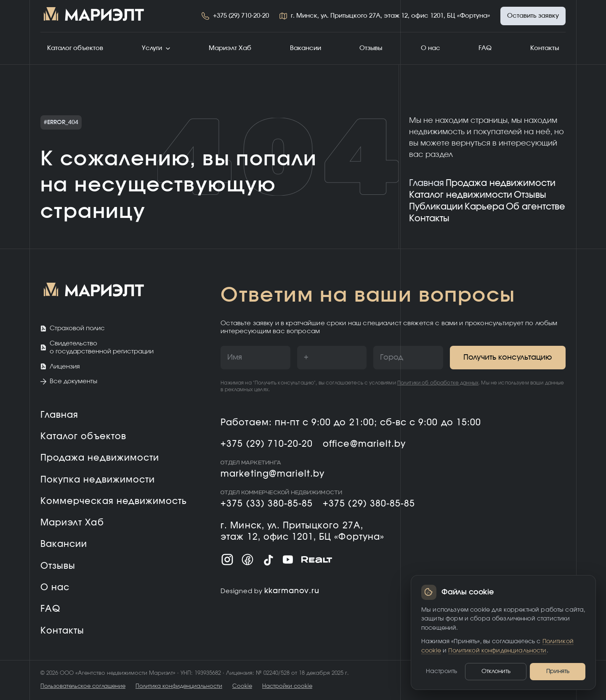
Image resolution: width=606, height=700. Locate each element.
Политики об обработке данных (438, 383)
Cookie (242, 686)
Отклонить (496, 671)
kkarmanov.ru (292, 591)
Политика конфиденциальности (179, 686)
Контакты (545, 48)
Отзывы (371, 48)
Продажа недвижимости (501, 183)
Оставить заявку (533, 16)
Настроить (441, 671)
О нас (431, 48)
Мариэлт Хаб (230, 48)
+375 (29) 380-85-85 (369, 504)
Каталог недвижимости (461, 195)
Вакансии (306, 48)
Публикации (436, 207)
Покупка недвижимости (98, 480)
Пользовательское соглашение (83, 686)
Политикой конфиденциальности (497, 651)
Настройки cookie (287, 686)
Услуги (156, 48)
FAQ (485, 48)
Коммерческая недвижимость (114, 501)
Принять (558, 671)
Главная (427, 183)
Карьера (484, 207)
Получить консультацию (508, 358)
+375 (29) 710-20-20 (241, 16)
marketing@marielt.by (272, 474)
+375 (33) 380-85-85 (267, 504)
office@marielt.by (364, 444)
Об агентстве (536, 207)
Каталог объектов (75, 48)
